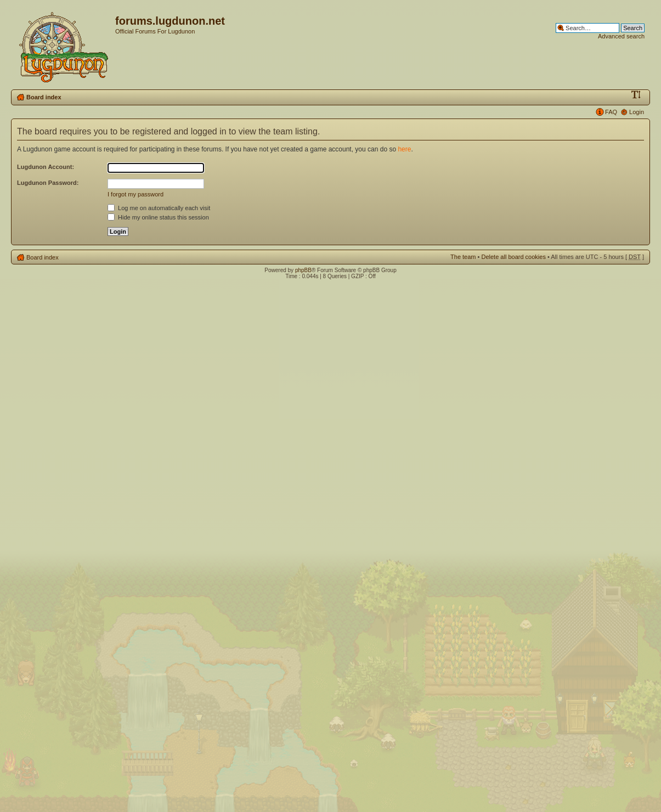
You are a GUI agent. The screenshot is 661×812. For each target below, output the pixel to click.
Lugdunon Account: (46, 167)
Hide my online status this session (158, 217)
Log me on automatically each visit (159, 208)
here (404, 149)
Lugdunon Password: (48, 183)
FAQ (611, 112)
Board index (44, 97)
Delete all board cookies (513, 257)
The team (463, 257)
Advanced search (621, 36)
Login (637, 112)
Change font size (636, 95)
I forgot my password (135, 194)
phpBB (303, 270)
